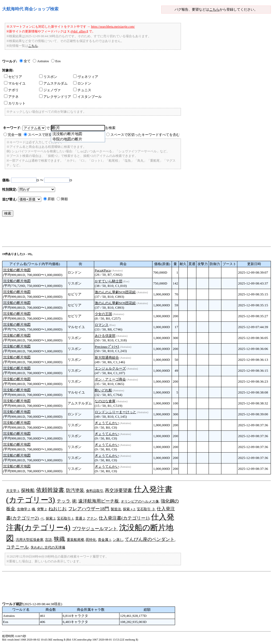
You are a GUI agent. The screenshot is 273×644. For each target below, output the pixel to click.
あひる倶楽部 (105, 336)
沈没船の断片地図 (17, 270)
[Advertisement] (99, 233)
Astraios (43, 61)
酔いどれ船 (103, 390)
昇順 (51, 199)
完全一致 (15, 135)
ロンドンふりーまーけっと (115, 412)
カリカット (15, 103)
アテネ (11, 97)
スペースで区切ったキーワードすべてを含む (145, 135)
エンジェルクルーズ (110, 368)
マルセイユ (15, 83)
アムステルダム (53, 83)
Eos (58, 61)
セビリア (13, 77)
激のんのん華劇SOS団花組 (115, 292)
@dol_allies (78, 31)
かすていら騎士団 (109, 281)
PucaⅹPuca (103, 270)
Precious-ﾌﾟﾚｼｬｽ (107, 347)
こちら (214, 9)
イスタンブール (87, 97)
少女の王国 (103, 314)
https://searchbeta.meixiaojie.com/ (113, 27)
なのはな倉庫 (105, 401)
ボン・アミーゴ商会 (110, 379)
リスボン (48, 77)
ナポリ (11, 90)
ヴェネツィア (86, 77)
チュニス (82, 90)
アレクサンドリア (55, 97)
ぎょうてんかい (107, 423)
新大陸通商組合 (107, 357)
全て (27, 61)
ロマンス (102, 325)
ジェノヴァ (50, 90)
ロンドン (82, 83)
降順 (64, 199)
